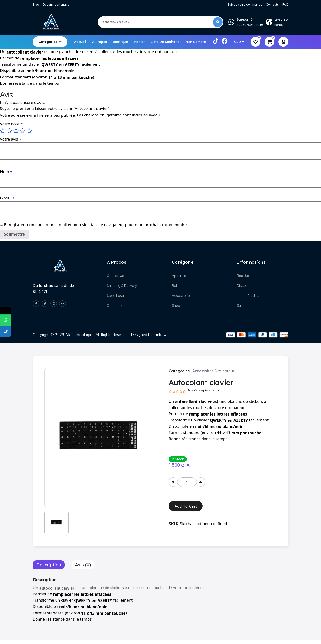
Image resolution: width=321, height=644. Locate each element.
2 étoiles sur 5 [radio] (9, 131)
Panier (139, 42)
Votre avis (11, 139)
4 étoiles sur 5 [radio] (23, 131)
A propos (100, 42)
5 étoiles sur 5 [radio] (29, 131)
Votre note (11, 124)
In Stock (178, 460)
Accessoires (203, 372)
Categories (48, 42)
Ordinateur (224, 372)
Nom (6, 171)
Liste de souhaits (165, 42)
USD (237, 42)
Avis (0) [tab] (83, 569)
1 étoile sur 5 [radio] (3, 131)
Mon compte (196, 42)
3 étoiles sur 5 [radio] (16, 131)
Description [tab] (49, 569)
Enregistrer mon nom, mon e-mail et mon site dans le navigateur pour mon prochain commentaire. (96, 224)
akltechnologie (79, 335)
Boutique (120, 42)
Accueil (80, 42)
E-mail (7, 198)
